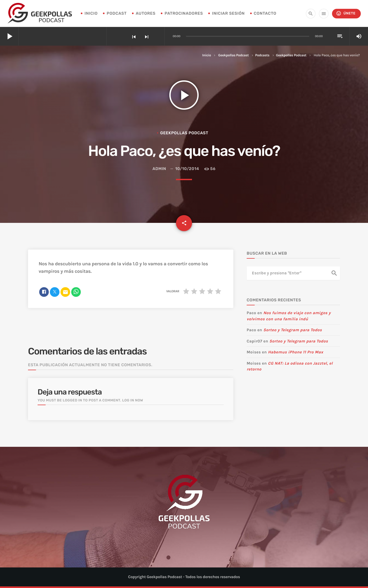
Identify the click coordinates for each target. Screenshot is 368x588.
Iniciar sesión (228, 13)
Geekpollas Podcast (233, 55)
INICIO (91, 13)
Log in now (133, 400)
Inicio (207, 55)
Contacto (265, 13)
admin (159, 169)
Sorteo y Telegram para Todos (293, 330)
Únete (346, 13)
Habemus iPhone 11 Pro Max (296, 352)
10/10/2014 (187, 169)
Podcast (117, 13)
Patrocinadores (184, 13)
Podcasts (262, 55)
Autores (146, 13)
